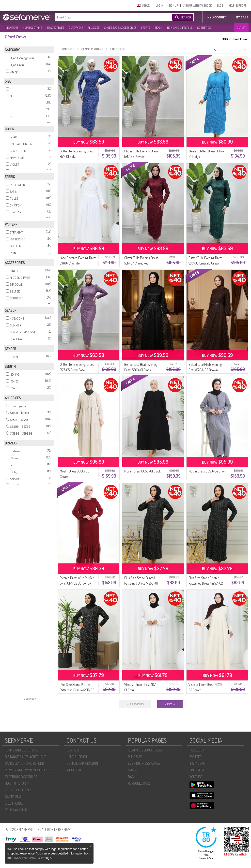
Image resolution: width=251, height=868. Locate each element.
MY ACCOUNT (217, 17)
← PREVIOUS (135, 704)
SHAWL (133, 770)
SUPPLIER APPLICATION (82, 763)
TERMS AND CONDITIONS (22, 750)
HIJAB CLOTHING (33, 28)
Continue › (30, 699)
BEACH (158, 28)
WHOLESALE (75, 770)
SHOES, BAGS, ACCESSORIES (120, 28)
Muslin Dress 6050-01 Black (143, 471)
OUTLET (241, 28)
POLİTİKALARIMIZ (16, 810)
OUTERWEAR (76, 28)
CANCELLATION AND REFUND (24, 763)
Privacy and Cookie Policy (29, 858)
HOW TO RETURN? (17, 783)
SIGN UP (173, 6)
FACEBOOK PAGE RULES (21, 777)
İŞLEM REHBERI (15, 803)
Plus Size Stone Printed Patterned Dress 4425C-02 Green (206, 583)
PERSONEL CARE (139, 783)
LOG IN (159, 6)
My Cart (242, 17)
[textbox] (109, 17)
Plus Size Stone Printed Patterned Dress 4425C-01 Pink (141, 583)
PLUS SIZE (94, 28)
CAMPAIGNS (13, 797)
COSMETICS (204, 28)
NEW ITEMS (12, 28)
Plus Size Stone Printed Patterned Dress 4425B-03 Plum (77, 690)
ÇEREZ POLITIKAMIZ (18, 790)
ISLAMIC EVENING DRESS (145, 750)
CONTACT (73, 750)
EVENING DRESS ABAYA (144, 763)
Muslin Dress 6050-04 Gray (207, 471)
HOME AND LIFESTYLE (180, 28)
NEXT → (170, 704)
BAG (131, 777)
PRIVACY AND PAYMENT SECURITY (28, 770)
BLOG (220, 6)
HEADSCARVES (55, 28)
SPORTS (145, 28)
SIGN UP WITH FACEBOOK (197, 6)
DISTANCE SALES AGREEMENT (25, 757)
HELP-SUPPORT (237, 6)
